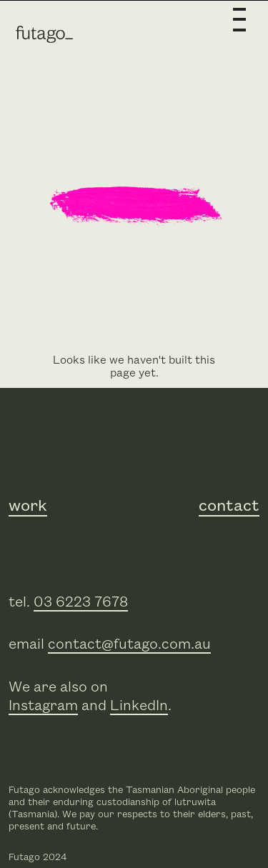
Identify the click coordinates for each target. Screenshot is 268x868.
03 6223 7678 (81, 602)
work (28, 507)
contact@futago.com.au (129, 644)
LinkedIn (139, 706)
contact (229, 507)
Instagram (43, 706)
